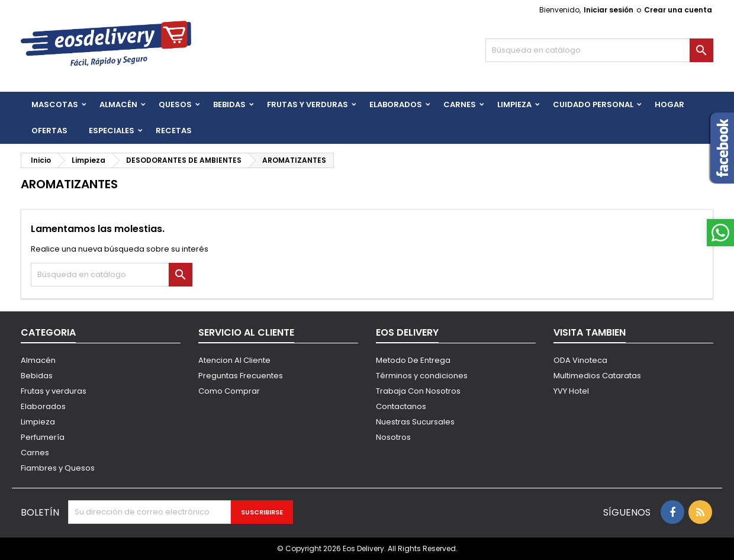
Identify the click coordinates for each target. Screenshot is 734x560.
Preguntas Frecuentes (241, 376)
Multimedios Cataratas (597, 376)
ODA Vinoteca (580, 360)
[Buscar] (599, 50)
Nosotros (393, 437)
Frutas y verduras (54, 391)
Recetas (174, 131)
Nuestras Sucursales (415, 422)
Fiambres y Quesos (58, 468)
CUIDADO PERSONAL (593, 104)
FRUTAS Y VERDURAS (308, 104)
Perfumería (43, 437)
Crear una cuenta (678, 10)
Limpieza (514, 104)
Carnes (460, 104)
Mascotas (55, 104)
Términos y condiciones (422, 376)
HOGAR (669, 104)
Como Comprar (229, 391)
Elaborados (396, 104)
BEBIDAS (229, 104)
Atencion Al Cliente (234, 360)
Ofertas (49, 131)
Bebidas (37, 376)
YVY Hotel (571, 391)
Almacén (118, 104)
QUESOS (175, 104)
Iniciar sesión (609, 10)
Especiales (112, 131)
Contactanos (401, 406)
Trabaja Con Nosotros (418, 391)
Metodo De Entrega (413, 360)
